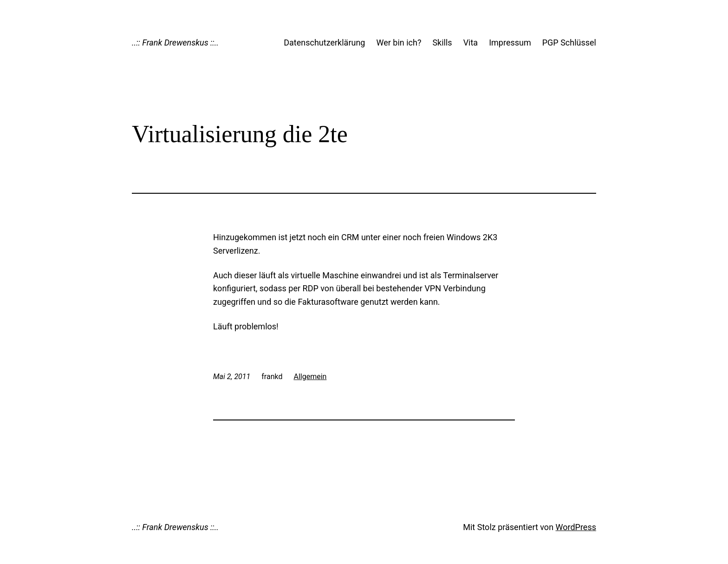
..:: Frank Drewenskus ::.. (175, 43)
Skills (442, 43)
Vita (471, 43)
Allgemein (310, 377)
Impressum (510, 43)
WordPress (576, 527)
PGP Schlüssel (569, 43)
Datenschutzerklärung (324, 43)
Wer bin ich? (399, 43)
